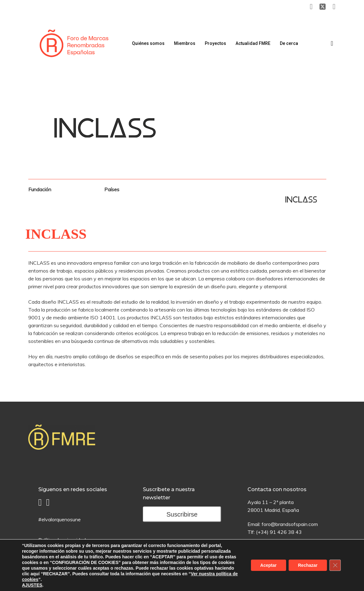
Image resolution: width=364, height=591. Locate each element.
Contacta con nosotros (277, 489)
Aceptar (269, 565)
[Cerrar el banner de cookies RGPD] (335, 565)
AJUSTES (32, 585)
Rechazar (308, 565)
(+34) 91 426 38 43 (279, 532)
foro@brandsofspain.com (290, 524)
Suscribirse (182, 514)
